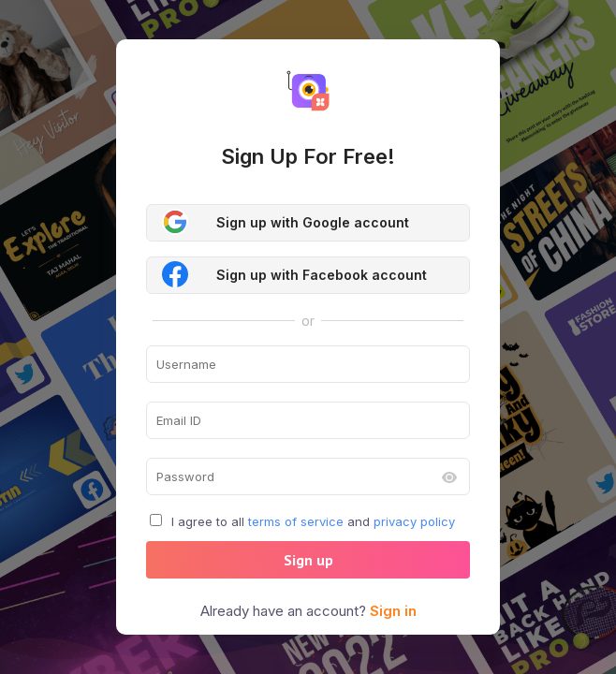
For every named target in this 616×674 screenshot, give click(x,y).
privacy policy (414, 521)
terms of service (296, 521)
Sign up (308, 560)
